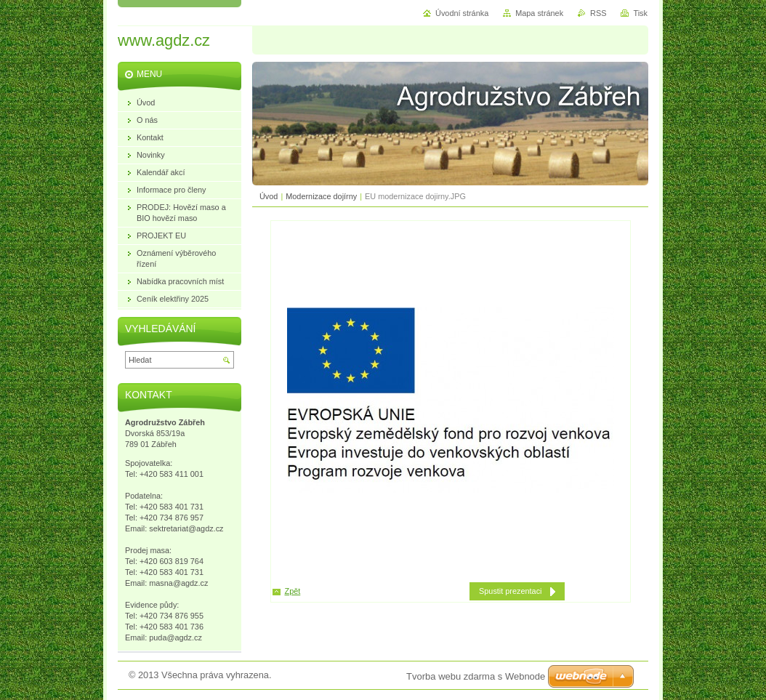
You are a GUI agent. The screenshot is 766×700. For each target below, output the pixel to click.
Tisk (640, 13)
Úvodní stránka (462, 13)
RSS (598, 13)
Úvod (269, 196)
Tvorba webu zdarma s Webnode (476, 676)
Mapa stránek (539, 13)
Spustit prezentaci (510, 591)
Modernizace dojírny (321, 196)
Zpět (293, 591)
